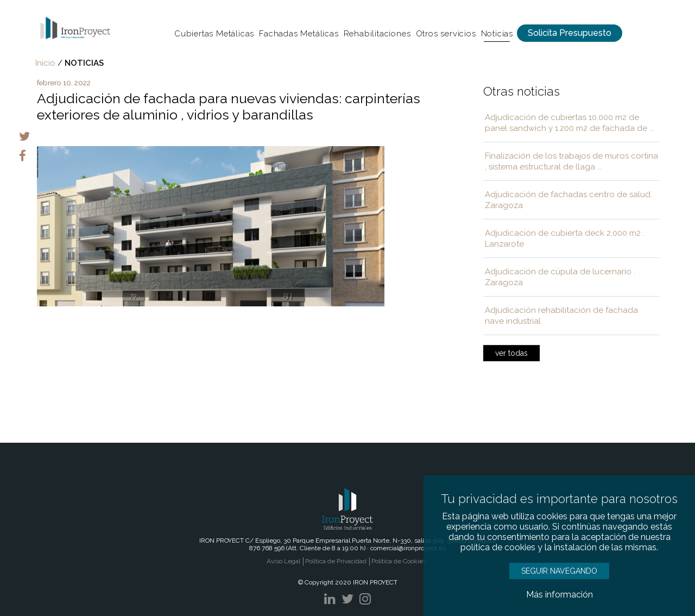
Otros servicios (446, 34)
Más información (560, 595)
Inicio (45, 63)
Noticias (497, 34)
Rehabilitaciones (377, 34)
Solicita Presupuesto (570, 33)
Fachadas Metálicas (299, 34)
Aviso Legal (283, 561)
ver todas (511, 353)
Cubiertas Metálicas (214, 34)
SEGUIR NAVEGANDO (559, 571)
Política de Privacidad (336, 561)
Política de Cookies (399, 561)
